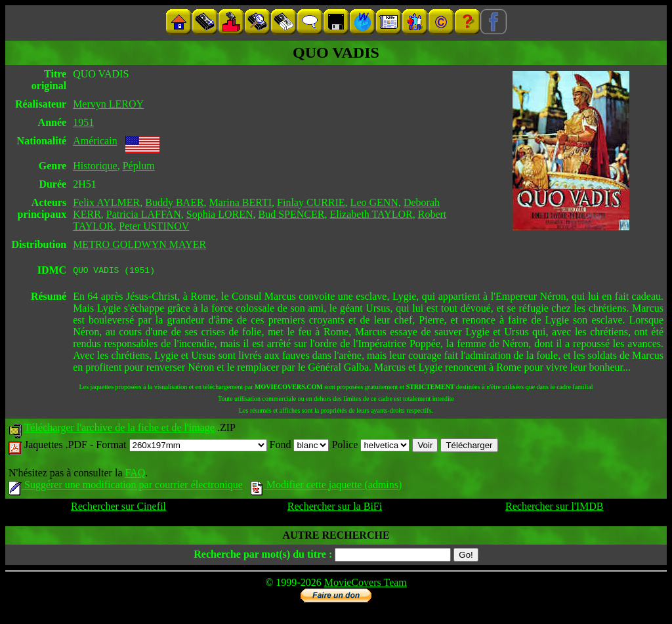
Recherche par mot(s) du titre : (263, 556)
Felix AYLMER (106, 202)
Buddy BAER (174, 202)
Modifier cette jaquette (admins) (326, 487)
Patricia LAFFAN (144, 214)
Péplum (139, 166)
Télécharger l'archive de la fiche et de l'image (119, 429)
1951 (83, 122)
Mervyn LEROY (108, 104)
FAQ (135, 475)
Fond (300, 447)
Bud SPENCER (292, 214)
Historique (95, 166)
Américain (95, 141)
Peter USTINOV (154, 226)
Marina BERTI (241, 202)
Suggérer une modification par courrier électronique (126, 487)
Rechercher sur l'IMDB (555, 508)
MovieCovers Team (366, 584)
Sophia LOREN (220, 214)
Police (370, 447)
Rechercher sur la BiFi (335, 508)
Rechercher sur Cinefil (118, 508)
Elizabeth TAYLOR (371, 214)
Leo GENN (374, 202)
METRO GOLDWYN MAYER (139, 244)
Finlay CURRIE (311, 202)
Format (181, 447)
